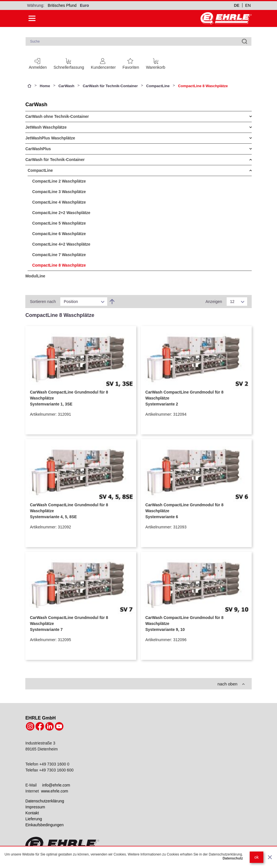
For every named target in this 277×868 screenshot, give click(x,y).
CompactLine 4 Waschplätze (59, 202)
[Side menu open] (32, 18)
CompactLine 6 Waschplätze (59, 234)
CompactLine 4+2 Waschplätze (61, 244)
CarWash (66, 86)
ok (257, 857)
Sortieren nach (43, 302)
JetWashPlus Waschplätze (50, 138)
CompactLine (158, 86)
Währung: (36, 5)
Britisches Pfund (62, 5)
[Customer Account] (103, 63)
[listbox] (84, 302)
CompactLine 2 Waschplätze (59, 181)
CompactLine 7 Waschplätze (59, 255)
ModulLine (35, 276)
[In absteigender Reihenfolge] (112, 302)
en (248, 5)
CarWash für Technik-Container (110, 86)
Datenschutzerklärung (45, 801)
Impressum (35, 807)
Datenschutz (233, 858)
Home (45, 86)
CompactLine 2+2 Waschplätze (61, 213)
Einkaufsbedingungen (45, 825)
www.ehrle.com (54, 791)
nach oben (231, 684)
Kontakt (32, 813)
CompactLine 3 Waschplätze (59, 192)
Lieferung (34, 819)
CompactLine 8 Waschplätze (59, 265)
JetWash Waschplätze (46, 127)
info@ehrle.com (56, 785)
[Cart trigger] (156, 63)
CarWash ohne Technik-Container (57, 116)
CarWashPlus (38, 149)
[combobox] (139, 41)
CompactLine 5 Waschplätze (59, 223)
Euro (84, 5)
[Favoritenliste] (131, 63)
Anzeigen (214, 302)
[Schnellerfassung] (69, 63)
